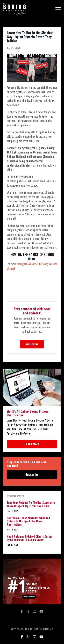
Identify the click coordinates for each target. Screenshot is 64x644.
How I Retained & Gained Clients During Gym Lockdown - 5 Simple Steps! (30, 538)
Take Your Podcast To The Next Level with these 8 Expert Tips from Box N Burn (31, 504)
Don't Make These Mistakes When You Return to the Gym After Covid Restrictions (28, 521)
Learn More (32, 444)
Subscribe (32, 344)
